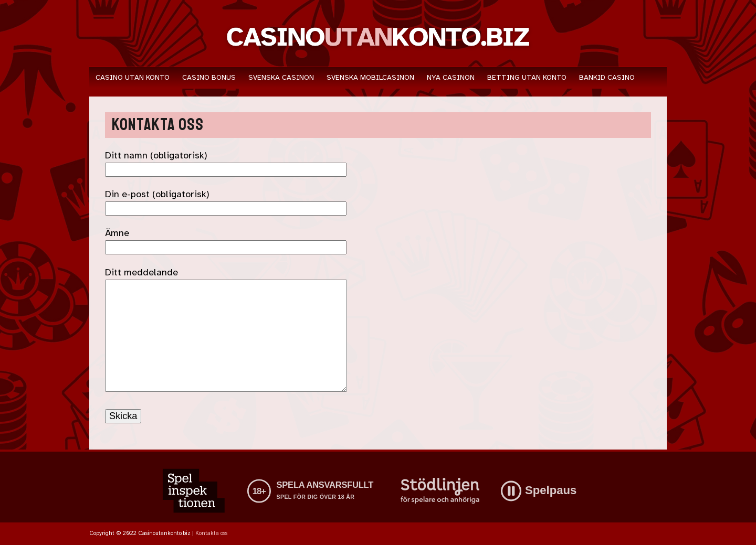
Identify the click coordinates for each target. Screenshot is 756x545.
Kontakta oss (211, 533)
